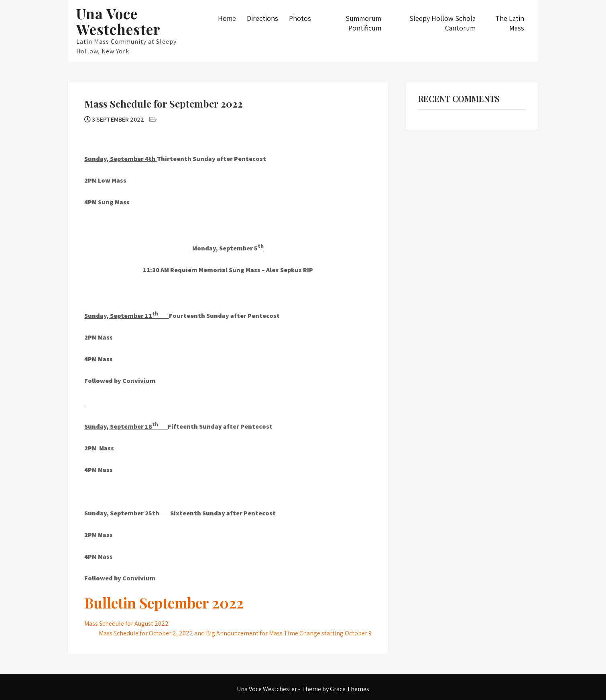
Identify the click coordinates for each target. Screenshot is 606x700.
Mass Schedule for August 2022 (126, 624)
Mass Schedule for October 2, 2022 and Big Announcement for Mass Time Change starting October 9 (235, 633)
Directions (262, 18)
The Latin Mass (510, 23)
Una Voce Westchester (118, 21)
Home (227, 18)
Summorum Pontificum (363, 23)
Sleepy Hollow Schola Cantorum (442, 23)
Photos (300, 18)
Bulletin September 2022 (164, 603)
